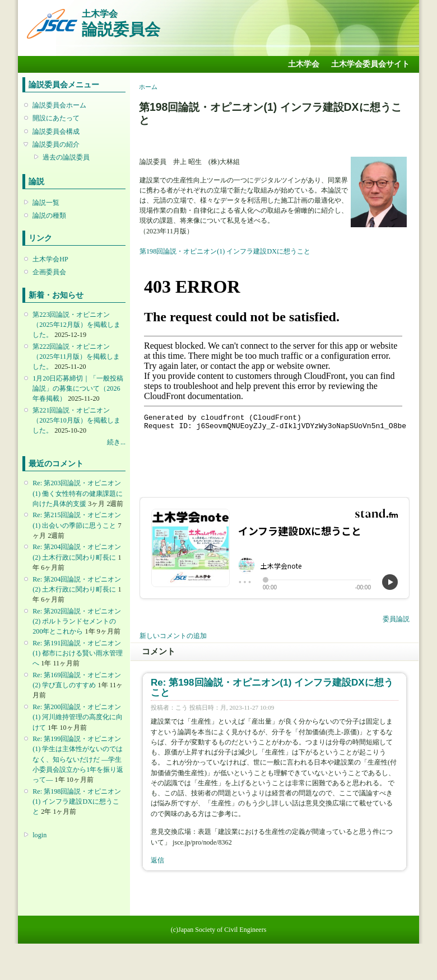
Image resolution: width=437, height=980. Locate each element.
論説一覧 (46, 203)
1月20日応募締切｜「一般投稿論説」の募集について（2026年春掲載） (78, 388)
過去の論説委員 (66, 157)
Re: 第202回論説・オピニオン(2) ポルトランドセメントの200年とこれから (77, 621)
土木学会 (304, 64)
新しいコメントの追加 (173, 636)
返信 (157, 860)
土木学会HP (50, 259)
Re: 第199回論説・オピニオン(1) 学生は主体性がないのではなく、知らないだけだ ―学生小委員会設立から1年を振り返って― (78, 759)
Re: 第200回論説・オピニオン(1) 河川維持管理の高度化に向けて (78, 717)
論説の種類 (49, 215)
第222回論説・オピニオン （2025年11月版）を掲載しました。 (76, 357)
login (39, 835)
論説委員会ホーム (59, 105)
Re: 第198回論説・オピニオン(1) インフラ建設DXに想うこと (77, 801)
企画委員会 (49, 272)
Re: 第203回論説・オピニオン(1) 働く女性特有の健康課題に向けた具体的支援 (78, 493)
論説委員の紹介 (56, 144)
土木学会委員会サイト (370, 64)
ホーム (148, 87)
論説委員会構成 (56, 132)
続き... (116, 442)
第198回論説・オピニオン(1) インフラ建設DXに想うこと (225, 251)
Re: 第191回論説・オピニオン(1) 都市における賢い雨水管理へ (78, 653)
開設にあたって (56, 118)
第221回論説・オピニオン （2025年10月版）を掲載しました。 (76, 420)
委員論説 (396, 619)
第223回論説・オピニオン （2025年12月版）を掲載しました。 (76, 325)
